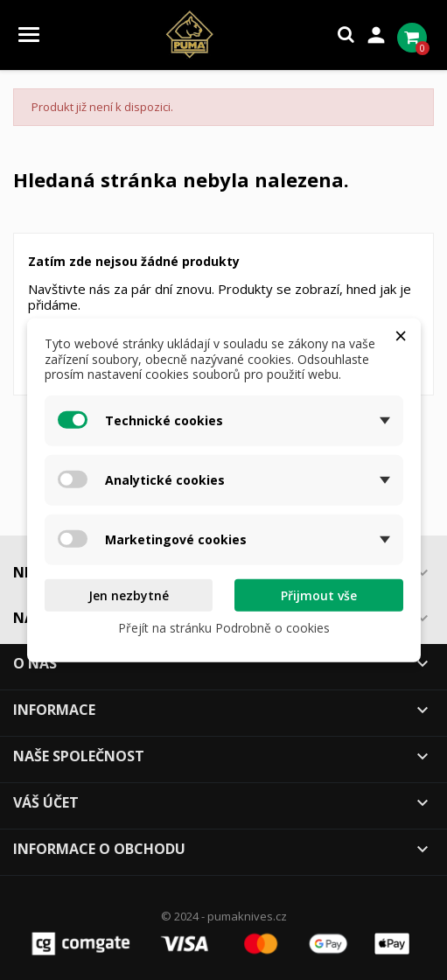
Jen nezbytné (129, 595)
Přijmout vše (319, 595)
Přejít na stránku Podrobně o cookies (224, 628)
